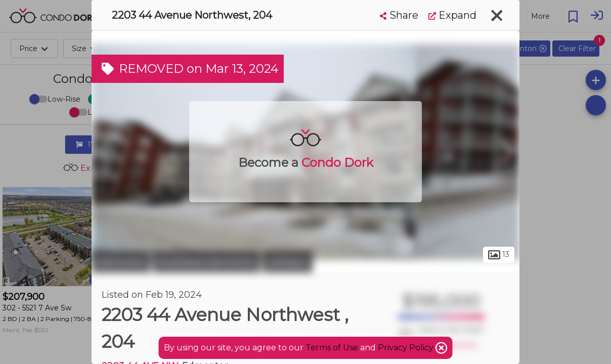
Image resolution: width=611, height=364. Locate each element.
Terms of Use (332, 348)
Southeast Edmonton (206, 262)
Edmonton (121, 262)
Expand (452, 15)
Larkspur (288, 262)
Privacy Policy (407, 348)
